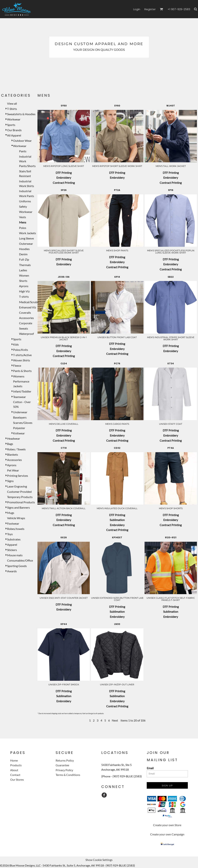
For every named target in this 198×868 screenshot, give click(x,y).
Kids (16, 344)
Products (16, 765)
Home (14, 760)
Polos (23, 228)
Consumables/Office (20, 560)
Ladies (23, 270)
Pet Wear (13, 470)
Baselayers (20, 417)
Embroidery (64, 178)
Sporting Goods (17, 566)
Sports (11, 125)
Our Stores (17, 779)
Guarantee (62, 765)
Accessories (26, 318)
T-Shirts (12, 109)
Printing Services (18, 476)
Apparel (12, 545)
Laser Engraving (17, 486)
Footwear (13, 523)
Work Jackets (28, 233)
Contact (15, 775)
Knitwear (19, 433)
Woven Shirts (22, 360)
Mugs (11, 513)
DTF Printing (64, 173)
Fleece (17, 365)
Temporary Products (20, 497)
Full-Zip (24, 259)
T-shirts (24, 297)
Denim (23, 254)
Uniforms (25, 201)
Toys (10, 534)
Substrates (14, 539)
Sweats (24, 328)
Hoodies (24, 249)
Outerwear (26, 244)
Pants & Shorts (22, 371)
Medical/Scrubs (29, 302)
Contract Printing (64, 183)
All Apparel (14, 135)
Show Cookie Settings (99, 860)
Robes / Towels (16, 449)
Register (150, 9)
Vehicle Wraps (16, 518)
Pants (23, 151)
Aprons (24, 286)
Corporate (26, 323)
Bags (10, 444)
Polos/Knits (21, 350)
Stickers (12, 550)
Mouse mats (15, 555)
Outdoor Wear (22, 141)
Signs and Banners (18, 507)
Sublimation (117, 520)
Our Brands (14, 130)
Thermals (25, 265)
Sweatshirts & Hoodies (21, 114)
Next (115, 720)
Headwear (14, 438)
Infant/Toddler (22, 391)
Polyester (19, 428)
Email (150, 768)
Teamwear (19, 397)
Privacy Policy (64, 770)
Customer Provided (19, 492)
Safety (23, 206)
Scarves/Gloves (23, 423)
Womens (19, 376)
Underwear (20, 412)
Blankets (13, 454)
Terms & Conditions (68, 775)
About (14, 770)
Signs (10, 481)
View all (12, 103)
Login (137, 9)
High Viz (24, 291)
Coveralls (25, 313)
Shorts (23, 281)
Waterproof (26, 334)
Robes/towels (16, 529)
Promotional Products (21, 502)
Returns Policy (65, 760)
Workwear (14, 119)
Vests (23, 217)
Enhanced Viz (28, 307)
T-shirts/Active (22, 355)
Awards (12, 571)
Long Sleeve (26, 238)
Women (24, 275)
